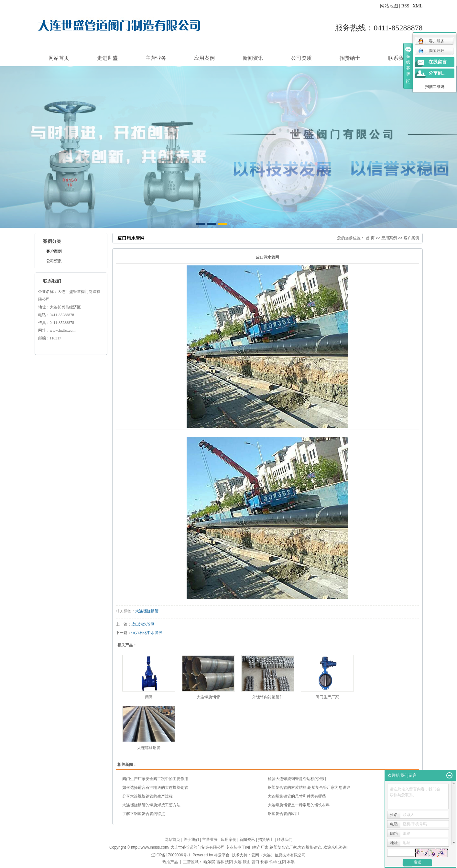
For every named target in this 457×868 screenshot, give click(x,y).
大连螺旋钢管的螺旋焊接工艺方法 (151, 805)
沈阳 (229, 862)
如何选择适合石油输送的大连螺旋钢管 (155, 788)
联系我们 (398, 58)
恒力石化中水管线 (147, 633)
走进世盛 (107, 58)
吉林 (220, 862)
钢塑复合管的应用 (283, 814)
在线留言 (438, 62)
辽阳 (282, 862)
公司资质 (301, 58)
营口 (256, 862)
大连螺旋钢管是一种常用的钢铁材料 (299, 805)
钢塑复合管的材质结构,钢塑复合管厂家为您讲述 (309, 788)
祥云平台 (222, 855)
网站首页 (59, 58)
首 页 (370, 238)
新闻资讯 (253, 58)
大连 (238, 862)
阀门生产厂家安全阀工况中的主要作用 (155, 779)
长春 (264, 862)
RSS (405, 6)
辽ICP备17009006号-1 (171, 855)
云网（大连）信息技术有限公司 (278, 855)
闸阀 (149, 697)
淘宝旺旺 (431, 51)
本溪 (291, 862)
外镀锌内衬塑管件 (268, 697)
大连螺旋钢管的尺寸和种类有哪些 (297, 796)
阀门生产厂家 (327, 697)
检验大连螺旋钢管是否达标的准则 (297, 779)
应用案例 (204, 58)
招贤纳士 (350, 58)
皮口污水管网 (143, 624)
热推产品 (170, 862)
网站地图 (389, 6)
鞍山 (247, 862)
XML (417, 6)
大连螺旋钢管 (147, 611)
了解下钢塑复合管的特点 (144, 814)
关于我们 (191, 840)
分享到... (437, 73)
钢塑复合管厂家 (283, 847)
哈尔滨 (209, 862)
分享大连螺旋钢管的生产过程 (147, 796)
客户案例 (54, 251)
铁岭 (273, 862)
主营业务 (156, 58)
